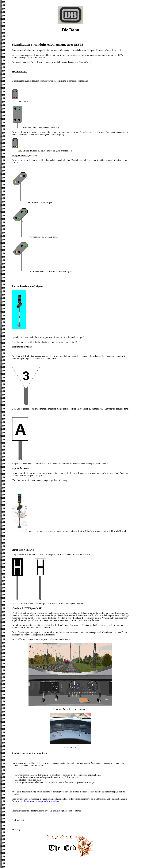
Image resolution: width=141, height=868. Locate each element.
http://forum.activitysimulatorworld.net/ (42, 801)
